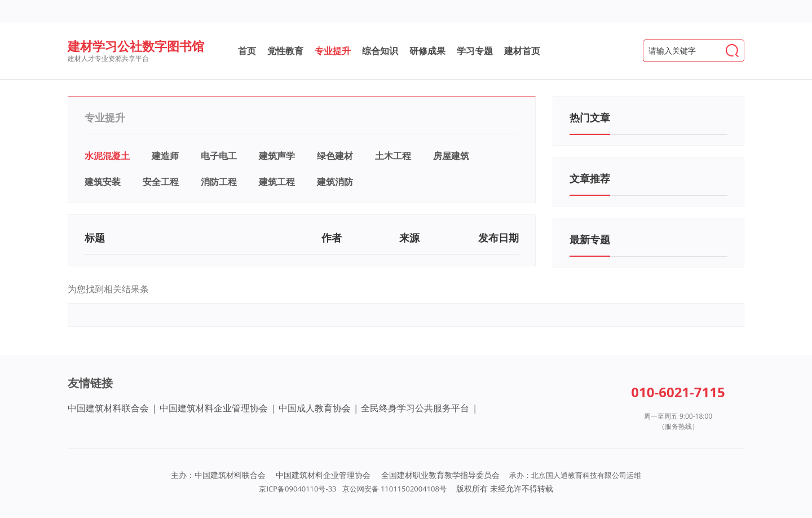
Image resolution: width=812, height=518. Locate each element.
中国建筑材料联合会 (108, 408)
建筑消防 (335, 182)
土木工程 (393, 156)
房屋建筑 (451, 156)
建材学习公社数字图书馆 (136, 46)
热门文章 (590, 117)
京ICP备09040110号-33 (297, 489)
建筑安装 (103, 182)
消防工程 (219, 182)
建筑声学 (277, 156)
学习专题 (475, 51)
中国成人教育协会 (315, 408)
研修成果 (427, 51)
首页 (247, 51)
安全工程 (161, 182)
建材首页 (522, 51)
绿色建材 (335, 156)
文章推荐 (590, 178)
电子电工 (219, 156)
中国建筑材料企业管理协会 (214, 408)
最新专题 (590, 239)
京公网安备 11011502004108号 (394, 489)
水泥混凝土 (107, 156)
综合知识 (380, 51)
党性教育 (285, 51)
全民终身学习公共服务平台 (415, 408)
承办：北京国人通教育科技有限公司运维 (575, 475)
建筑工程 (277, 182)
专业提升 (333, 51)
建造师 (165, 156)
